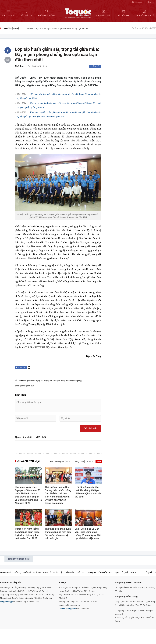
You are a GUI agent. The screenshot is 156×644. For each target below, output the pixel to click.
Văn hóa (70, 573)
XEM (99, 462)
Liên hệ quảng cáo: (67, 609)
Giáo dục (114, 573)
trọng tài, (48, 381)
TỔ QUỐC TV (150, 573)
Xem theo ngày (57, 461)
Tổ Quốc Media (128, 573)
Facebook (137, 2)
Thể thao (19, 66)
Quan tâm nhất (23, 437)
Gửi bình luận (90, 428)
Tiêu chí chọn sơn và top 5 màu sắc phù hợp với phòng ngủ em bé (57, 28)
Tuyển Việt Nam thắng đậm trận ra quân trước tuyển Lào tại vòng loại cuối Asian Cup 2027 (27, 534)
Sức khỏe (102, 573)
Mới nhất (41, 437)
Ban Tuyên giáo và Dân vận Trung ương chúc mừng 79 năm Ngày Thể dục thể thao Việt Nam (88, 534)
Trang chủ (6, 573)
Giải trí (37, 573)
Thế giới (27, 573)
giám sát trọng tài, (35, 381)
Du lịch (92, 573)
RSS (151, 2)
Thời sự (17, 573)
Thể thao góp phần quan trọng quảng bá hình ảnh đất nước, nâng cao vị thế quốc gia (58, 534)
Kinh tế (47, 573)
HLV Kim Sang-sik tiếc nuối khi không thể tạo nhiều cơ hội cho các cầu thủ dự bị (88, 492)
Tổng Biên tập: (6, 602)
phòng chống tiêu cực (25, 386)
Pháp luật (58, 573)
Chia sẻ (96, 66)
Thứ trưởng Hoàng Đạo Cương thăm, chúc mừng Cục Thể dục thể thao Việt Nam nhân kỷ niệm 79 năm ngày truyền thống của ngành (58, 495)
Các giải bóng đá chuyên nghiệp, (67, 381)
